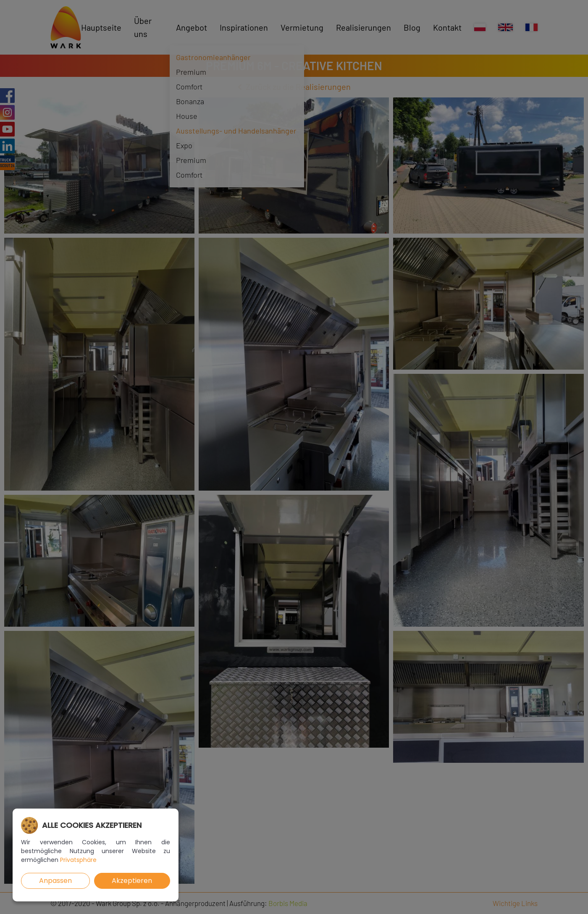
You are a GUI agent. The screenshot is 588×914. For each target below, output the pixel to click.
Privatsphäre (78, 860)
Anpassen (55, 881)
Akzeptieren (132, 881)
